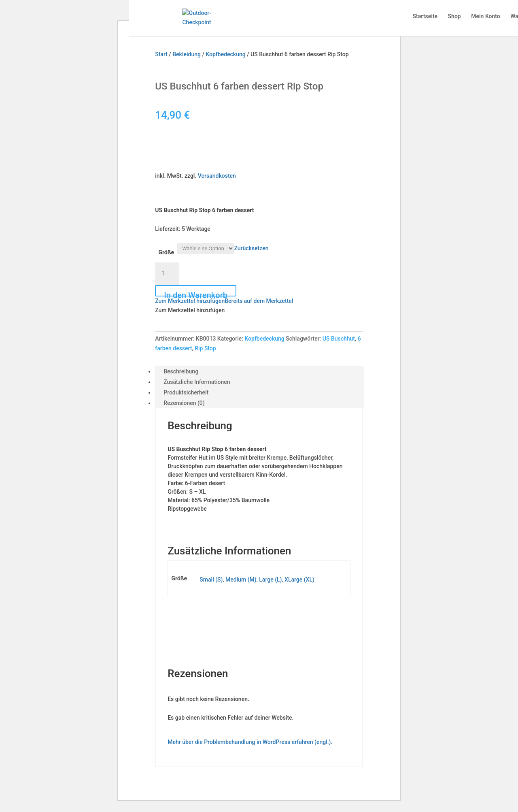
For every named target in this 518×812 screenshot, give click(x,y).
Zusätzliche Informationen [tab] (197, 382)
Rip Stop (205, 348)
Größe (166, 252)
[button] (224, 301)
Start (161, 54)
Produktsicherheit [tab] (186, 392)
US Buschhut (339, 339)
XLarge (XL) (299, 580)
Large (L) (270, 580)
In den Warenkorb (196, 293)
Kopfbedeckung (225, 54)
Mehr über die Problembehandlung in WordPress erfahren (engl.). (250, 742)
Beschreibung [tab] (181, 371)
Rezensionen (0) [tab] (184, 403)
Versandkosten (217, 176)
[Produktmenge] (167, 274)
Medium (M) (241, 580)
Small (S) (211, 580)
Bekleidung (187, 54)
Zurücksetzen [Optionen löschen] (251, 248)
